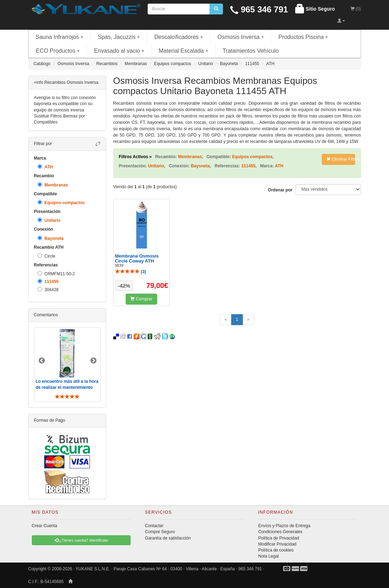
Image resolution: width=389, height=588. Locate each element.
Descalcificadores (179, 37)
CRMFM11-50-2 (56, 274)
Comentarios (46, 315)
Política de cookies (276, 550)
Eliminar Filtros (341, 159)
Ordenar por (280, 190)
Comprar (141, 299)
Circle (47, 256)
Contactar (154, 526)
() (131, 272)
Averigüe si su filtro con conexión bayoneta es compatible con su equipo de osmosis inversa (65, 104)
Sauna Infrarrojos (60, 37)
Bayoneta (51, 238)
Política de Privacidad (278, 538)
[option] (67, 365)
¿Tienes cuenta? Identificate (81, 540)
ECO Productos (58, 51)
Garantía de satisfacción (168, 538)
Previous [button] (42, 361)
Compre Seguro (160, 532)
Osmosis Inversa (241, 37)
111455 (48, 281)
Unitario (49, 220)
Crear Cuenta (45, 526)
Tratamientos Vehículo (251, 51)
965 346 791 (259, 9)
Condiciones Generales (280, 532)
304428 (48, 290)
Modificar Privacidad (277, 544)
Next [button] (93, 361)
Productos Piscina (303, 37)
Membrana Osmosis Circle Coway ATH (137, 258)
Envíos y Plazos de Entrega (284, 526)
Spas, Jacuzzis (119, 37)
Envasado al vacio (119, 51)
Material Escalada (184, 51)
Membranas (53, 185)
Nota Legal (268, 556)
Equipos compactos (61, 203)
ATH (45, 167)
